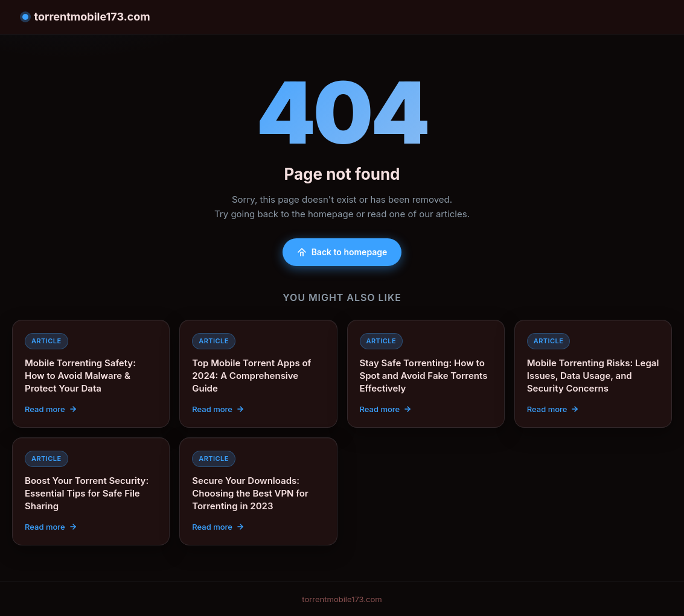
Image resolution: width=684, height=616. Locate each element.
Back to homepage (342, 252)
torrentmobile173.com (86, 17)
